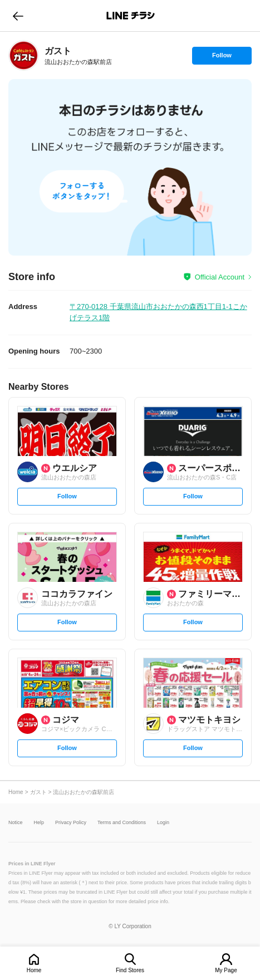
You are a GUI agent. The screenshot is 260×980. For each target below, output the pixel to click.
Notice (16, 823)
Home (34, 970)
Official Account (220, 277)
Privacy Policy (71, 823)
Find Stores (130, 970)
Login (163, 823)
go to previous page (18, 16)
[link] (24, 55)
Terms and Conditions (122, 823)
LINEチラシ (131, 16)
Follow (222, 58)
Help (39, 823)
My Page (226, 970)
